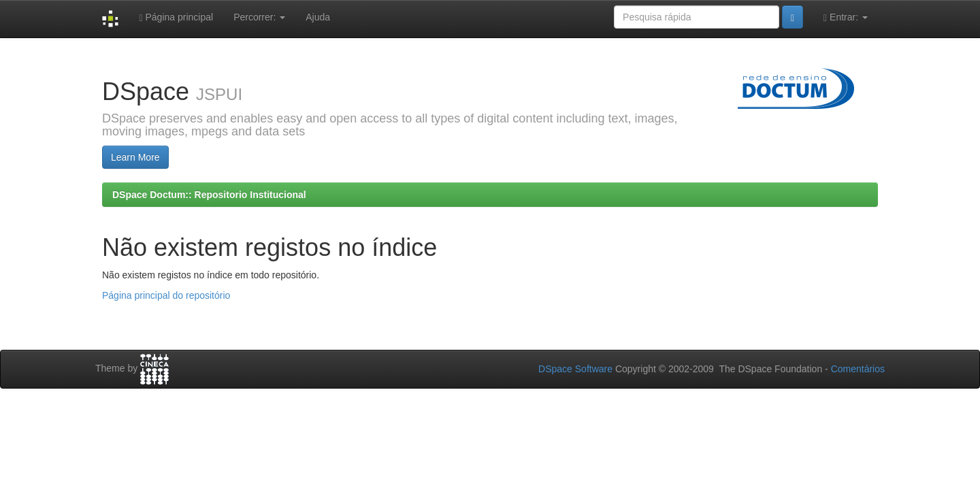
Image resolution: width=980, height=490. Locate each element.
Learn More (135, 157)
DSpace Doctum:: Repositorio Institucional (209, 195)
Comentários (858, 369)
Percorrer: (259, 17)
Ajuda (318, 17)
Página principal (176, 17)
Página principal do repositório (166, 295)
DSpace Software (575, 369)
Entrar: (846, 17)
